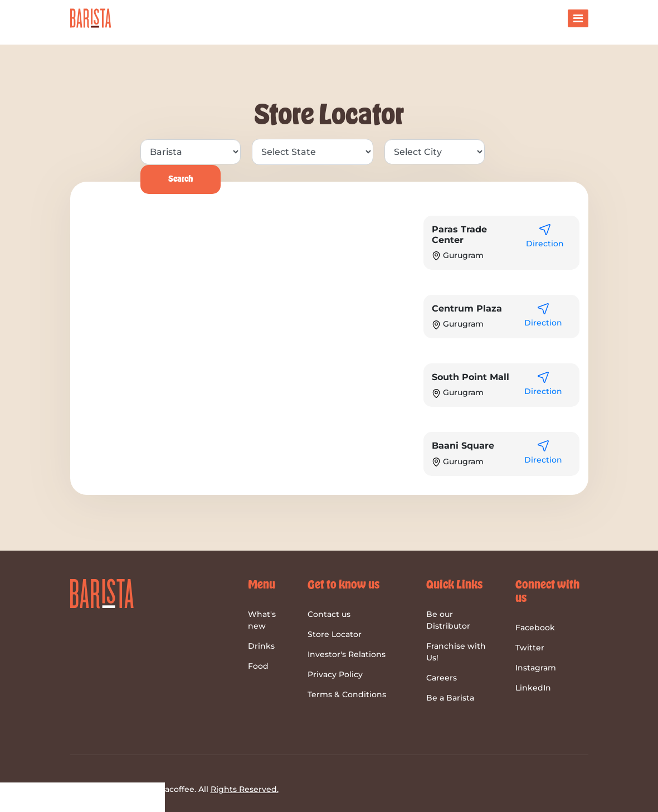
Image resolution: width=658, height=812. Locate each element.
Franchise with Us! (456, 652)
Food (258, 666)
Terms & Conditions (347, 694)
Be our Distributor (448, 620)
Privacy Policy (335, 674)
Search (181, 179)
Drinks (261, 646)
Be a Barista (450, 698)
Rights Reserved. (245, 789)
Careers (442, 678)
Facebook (535, 628)
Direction (545, 244)
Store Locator (335, 634)
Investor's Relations (347, 654)
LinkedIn (533, 688)
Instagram (536, 668)
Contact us (329, 614)
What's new (262, 620)
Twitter (530, 648)
